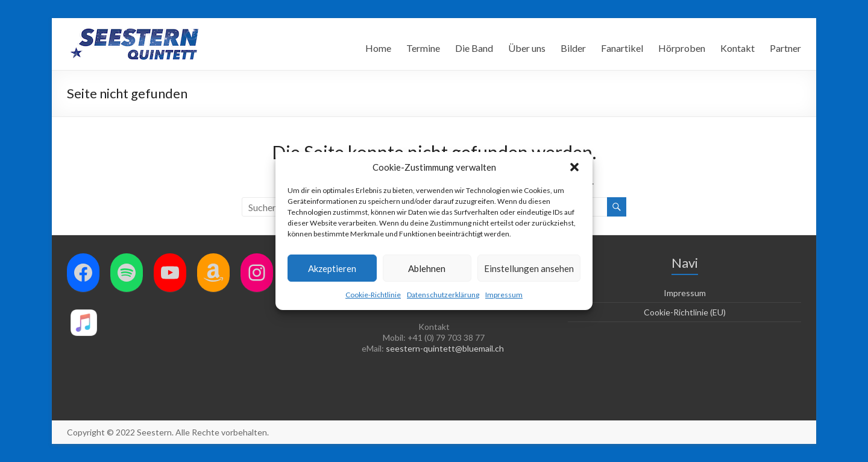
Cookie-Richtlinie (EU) (685, 312)
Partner (785, 48)
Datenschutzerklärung (443, 295)
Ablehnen (427, 268)
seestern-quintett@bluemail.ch (445, 348)
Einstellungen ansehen (529, 268)
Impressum (504, 295)
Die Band (474, 48)
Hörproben (682, 48)
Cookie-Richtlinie (373, 295)
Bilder (573, 48)
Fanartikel (622, 48)
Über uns (527, 48)
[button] (574, 167)
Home (378, 48)
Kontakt (737, 48)
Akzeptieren (332, 268)
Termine (423, 48)
